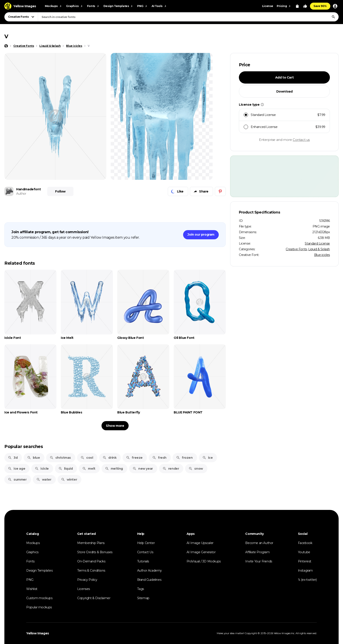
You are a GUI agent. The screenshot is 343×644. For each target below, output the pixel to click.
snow (196, 469)
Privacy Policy (87, 580)
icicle (42, 469)
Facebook (305, 543)
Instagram (305, 570)
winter (69, 479)
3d (13, 458)
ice (208, 458)
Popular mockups (39, 607)
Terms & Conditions (91, 570)
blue (33, 458)
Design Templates (39, 570)
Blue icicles (322, 255)
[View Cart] (297, 6)
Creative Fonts (296, 249)
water (44, 479)
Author (21, 194)
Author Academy (150, 570)
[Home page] (6, 46)
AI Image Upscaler (200, 543)
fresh (159, 458)
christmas (60, 458)
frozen (184, 458)
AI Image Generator (201, 552)
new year (143, 469)
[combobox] (188, 17)
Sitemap (143, 598)
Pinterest (305, 561)
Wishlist (32, 589)
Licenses (84, 589)
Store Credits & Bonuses (95, 552)
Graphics (32, 552)
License (268, 6)
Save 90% (320, 6)
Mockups (33, 543)
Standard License (317, 243)
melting (114, 469)
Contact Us (145, 552)
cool (87, 458)
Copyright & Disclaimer (94, 598)
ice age (17, 469)
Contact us (301, 140)
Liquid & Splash (319, 249)
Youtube (304, 552)
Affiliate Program (257, 552)
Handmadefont (28, 189)
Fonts (30, 561)
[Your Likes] (305, 6)
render (171, 469)
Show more (115, 426)
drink (109, 458)
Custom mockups (39, 598)
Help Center (146, 543)
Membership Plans (91, 543)
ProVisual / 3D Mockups (204, 561)
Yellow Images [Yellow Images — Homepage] (38, 633)
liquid (66, 469)
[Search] (333, 17)
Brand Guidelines (149, 580)
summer (17, 479)
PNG (30, 580)
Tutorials (143, 561)
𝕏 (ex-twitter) (307, 580)
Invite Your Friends (259, 561)
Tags (141, 589)
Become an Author (259, 543)
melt (89, 469)
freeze (134, 458)
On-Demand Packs (91, 561)
